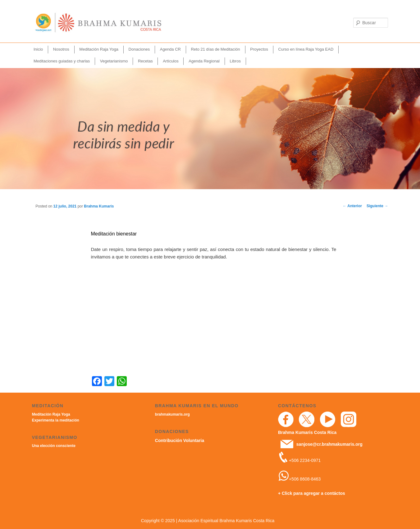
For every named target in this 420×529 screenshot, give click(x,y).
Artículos (171, 61)
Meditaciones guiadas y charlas (62, 61)
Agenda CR (170, 49)
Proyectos (259, 49)
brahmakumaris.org (172, 414)
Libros (235, 61)
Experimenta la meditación (56, 420)
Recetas (145, 61)
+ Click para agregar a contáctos (312, 493)
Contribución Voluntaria (180, 440)
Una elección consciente (54, 446)
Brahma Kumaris (99, 206)
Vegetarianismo (114, 61)
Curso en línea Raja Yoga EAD (306, 49)
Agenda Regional (204, 61)
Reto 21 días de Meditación (215, 49)
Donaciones (139, 49)
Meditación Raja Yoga (99, 49)
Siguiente (377, 206)
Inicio (38, 49)
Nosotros (61, 49)
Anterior (352, 206)
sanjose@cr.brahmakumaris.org (329, 444)
